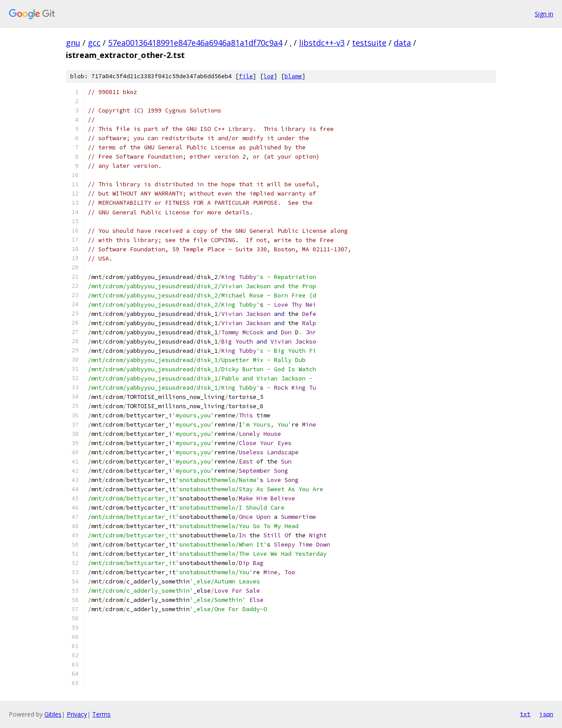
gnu (73, 43)
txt (525, 714)
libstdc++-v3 (322, 43)
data (402, 43)
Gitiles (53, 714)
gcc (94, 43)
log (269, 76)
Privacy (77, 714)
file (246, 76)
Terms (101, 714)
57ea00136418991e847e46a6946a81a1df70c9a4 (195, 43)
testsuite (369, 43)
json (546, 714)
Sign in (544, 14)
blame (293, 76)
